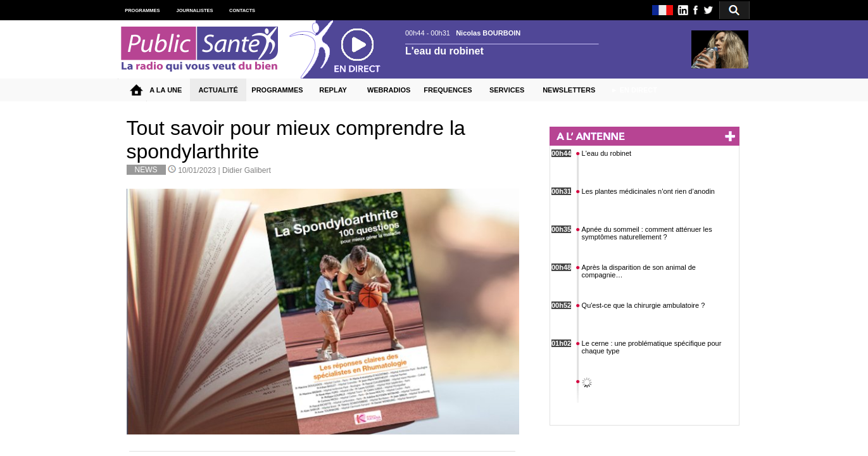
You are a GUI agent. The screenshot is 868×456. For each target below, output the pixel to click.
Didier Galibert (247, 170)
